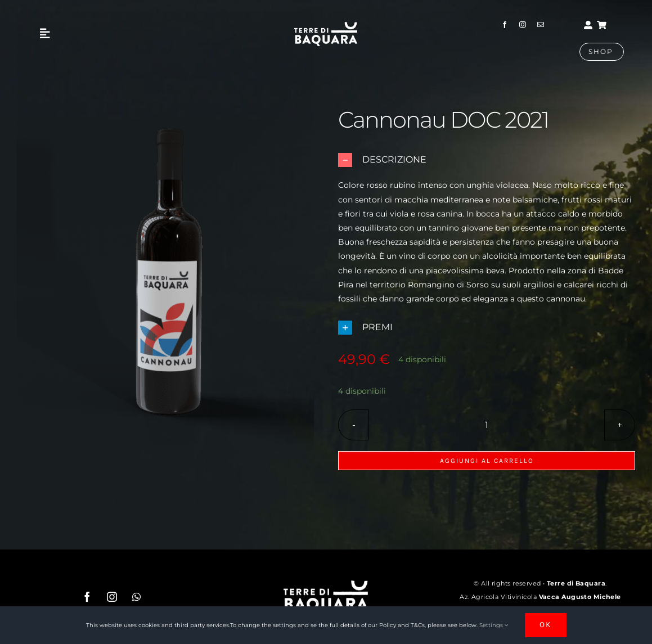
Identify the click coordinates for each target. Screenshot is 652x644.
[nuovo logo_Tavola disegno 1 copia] (326, 26)
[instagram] (523, 25)
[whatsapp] (137, 597)
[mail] (541, 25)
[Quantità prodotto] (487, 425)
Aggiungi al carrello (487, 461)
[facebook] (505, 25)
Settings (494, 625)
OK (546, 625)
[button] (487, 160)
